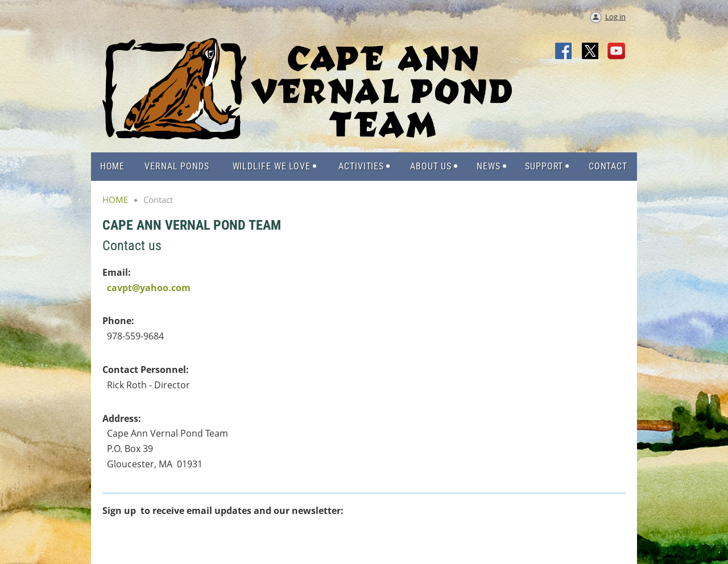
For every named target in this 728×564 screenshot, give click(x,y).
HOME (115, 200)
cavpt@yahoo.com (149, 288)
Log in (615, 16)
